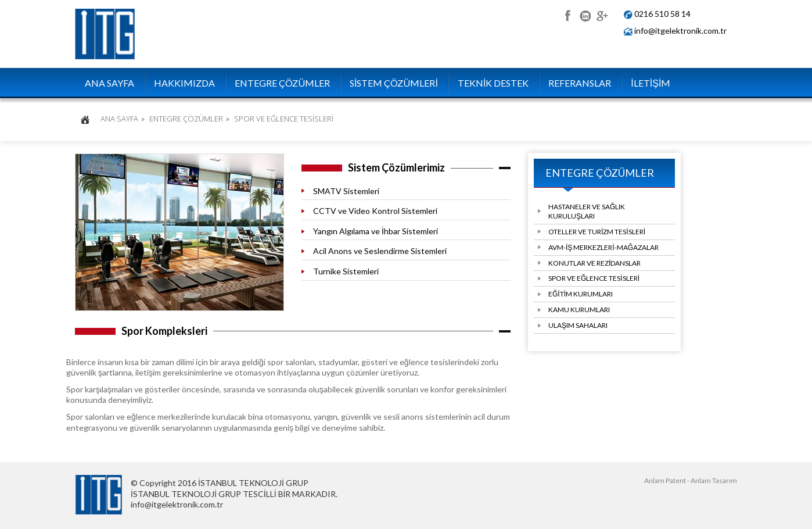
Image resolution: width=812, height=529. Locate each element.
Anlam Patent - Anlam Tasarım (691, 480)
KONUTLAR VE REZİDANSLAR (594, 263)
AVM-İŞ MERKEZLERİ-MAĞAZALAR (603, 247)
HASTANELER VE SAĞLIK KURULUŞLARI (587, 211)
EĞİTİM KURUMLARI (581, 294)
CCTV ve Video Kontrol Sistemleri (375, 211)
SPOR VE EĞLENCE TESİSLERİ (594, 278)
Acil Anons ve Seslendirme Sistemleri (380, 251)
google (602, 14)
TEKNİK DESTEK (493, 83)
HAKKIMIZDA (184, 83)
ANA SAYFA (109, 83)
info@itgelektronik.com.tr (680, 31)
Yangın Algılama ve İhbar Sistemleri (376, 231)
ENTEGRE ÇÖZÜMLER (282, 83)
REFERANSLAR (580, 83)
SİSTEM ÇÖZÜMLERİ (394, 83)
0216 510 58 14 (662, 14)
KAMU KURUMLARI (579, 310)
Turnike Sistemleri (346, 271)
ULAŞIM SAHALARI (578, 325)
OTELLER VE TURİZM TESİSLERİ (597, 232)
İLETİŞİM (651, 83)
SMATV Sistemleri (346, 191)
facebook (567, 14)
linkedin (585, 14)
